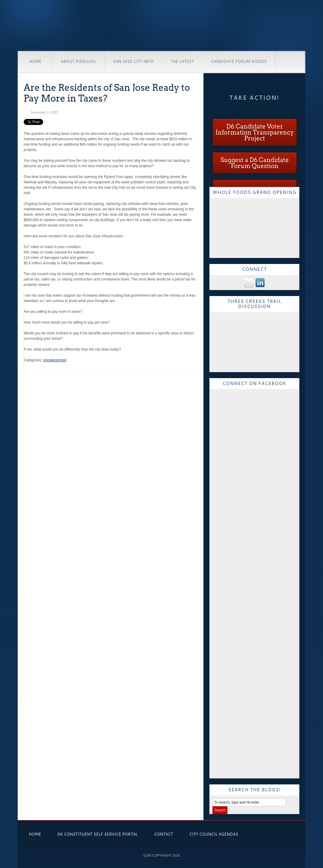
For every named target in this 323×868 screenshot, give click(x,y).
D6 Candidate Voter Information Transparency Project (255, 132)
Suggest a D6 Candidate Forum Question (255, 163)
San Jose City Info (133, 61)
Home (35, 61)
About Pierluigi (78, 61)
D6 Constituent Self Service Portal (98, 834)
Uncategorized (55, 360)
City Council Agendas (214, 834)
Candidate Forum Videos (239, 61)
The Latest (182, 61)
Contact (164, 834)
